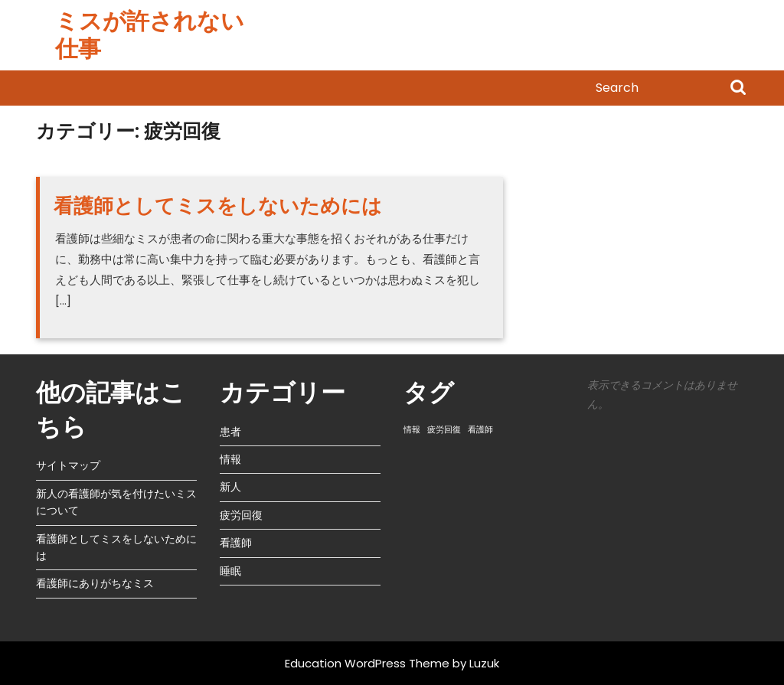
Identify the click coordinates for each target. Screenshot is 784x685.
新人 (230, 487)
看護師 (236, 543)
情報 (230, 459)
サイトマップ (68, 465)
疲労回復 (241, 515)
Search (738, 89)
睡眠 (230, 571)
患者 (230, 432)
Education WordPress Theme (367, 663)
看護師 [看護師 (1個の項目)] (480, 430)
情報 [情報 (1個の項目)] (412, 430)
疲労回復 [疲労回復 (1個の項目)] (444, 430)
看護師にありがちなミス (95, 583)
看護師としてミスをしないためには (218, 206)
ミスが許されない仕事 (150, 35)
